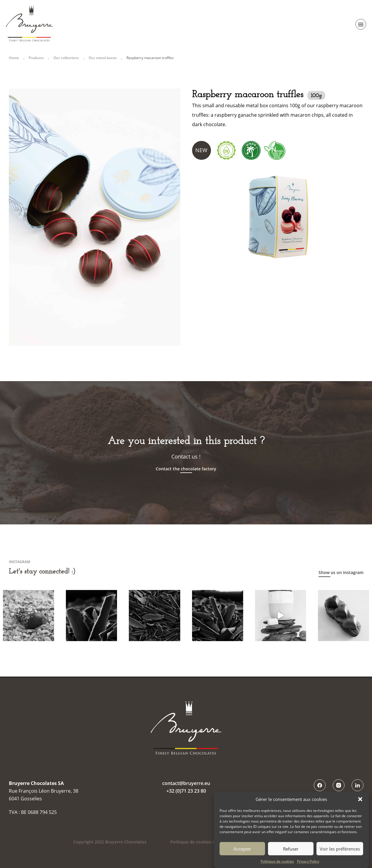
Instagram (339, 785)
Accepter (242, 854)
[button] (360, 805)
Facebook (320, 785)
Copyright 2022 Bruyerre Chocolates (110, 842)
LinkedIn (358, 785)
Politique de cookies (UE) (195, 842)
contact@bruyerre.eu (186, 783)
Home (14, 58)
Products (36, 58)
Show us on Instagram (341, 572)
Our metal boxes (103, 58)
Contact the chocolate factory (186, 469)
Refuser (291, 854)
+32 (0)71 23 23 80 (186, 791)
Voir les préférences (340, 854)
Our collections (66, 58)
